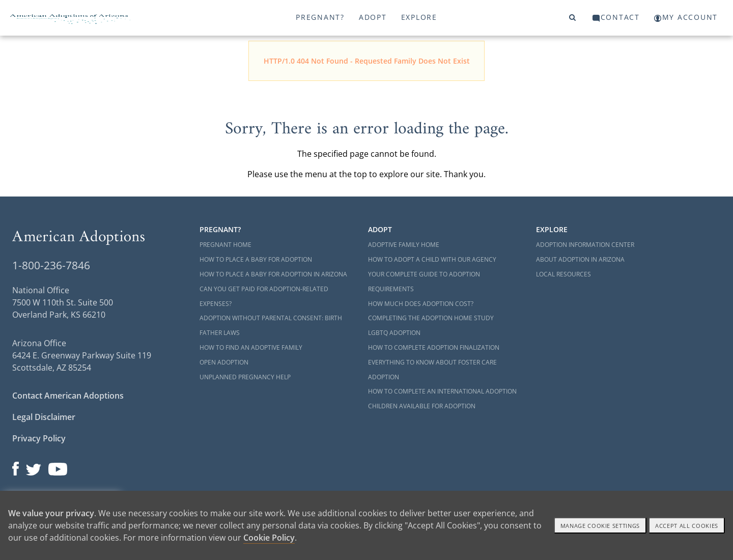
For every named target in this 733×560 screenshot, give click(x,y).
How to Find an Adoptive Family (251, 347)
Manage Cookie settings (600, 526)
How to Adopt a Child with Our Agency (432, 259)
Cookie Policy (269, 538)
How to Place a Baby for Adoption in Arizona (273, 274)
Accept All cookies (687, 526)
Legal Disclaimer (44, 417)
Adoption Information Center (585, 245)
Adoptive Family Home (404, 245)
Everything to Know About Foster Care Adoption (432, 370)
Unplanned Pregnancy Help (245, 377)
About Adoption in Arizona (580, 259)
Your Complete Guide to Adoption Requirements (424, 282)
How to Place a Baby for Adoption (256, 259)
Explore (419, 17)
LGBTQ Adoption (394, 333)
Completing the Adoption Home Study (431, 318)
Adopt (373, 17)
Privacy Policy (39, 438)
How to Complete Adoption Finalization (434, 347)
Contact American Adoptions (68, 396)
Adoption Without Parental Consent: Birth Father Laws (271, 325)
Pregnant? (320, 17)
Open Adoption (224, 362)
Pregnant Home (225, 245)
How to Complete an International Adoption (442, 391)
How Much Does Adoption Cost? (421, 304)
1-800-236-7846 (51, 265)
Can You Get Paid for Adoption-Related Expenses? (264, 296)
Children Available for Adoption (422, 406)
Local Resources (563, 274)
